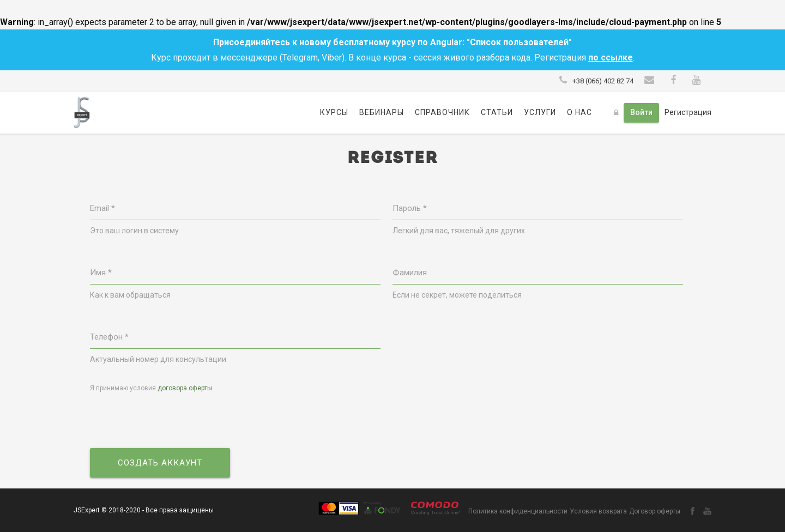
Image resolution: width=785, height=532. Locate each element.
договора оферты (185, 388)
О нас (579, 112)
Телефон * (109, 337)
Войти (641, 112)
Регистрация (688, 112)
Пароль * (410, 208)
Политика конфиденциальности (518, 511)
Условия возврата (598, 511)
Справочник (442, 112)
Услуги (540, 112)
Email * (102, 208)
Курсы (334, 112)
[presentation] (173, 421)
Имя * (101, 273)
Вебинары (382, 112)
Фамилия (410, 273)
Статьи (497, 112)
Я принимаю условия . (152, 388)
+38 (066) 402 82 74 (603, 81)
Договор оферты (655, 511)
